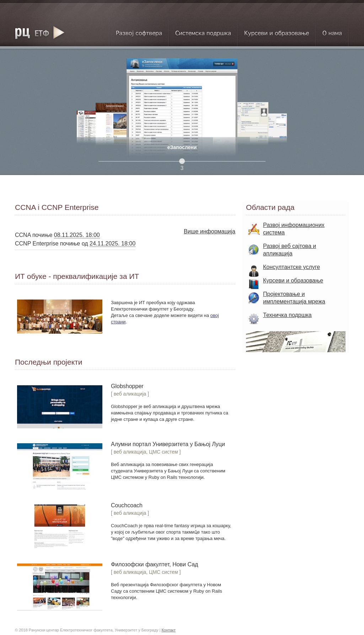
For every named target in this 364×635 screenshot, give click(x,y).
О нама (332, 30)
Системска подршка (203, 30)
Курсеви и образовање (277, 30)
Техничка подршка (287, 315)
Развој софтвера (139, 30)
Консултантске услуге (291, 267)
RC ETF (40, 32)
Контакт (168, 630)
